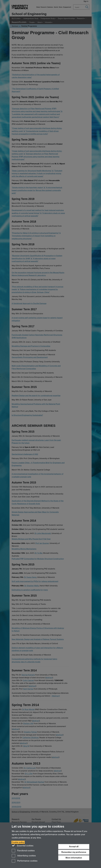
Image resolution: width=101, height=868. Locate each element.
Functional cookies (23, 851)
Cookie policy (18, 842)
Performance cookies (25, 861)
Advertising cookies (24, 856)
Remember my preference (74, 852)
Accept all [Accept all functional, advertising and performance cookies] (74, 847)
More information (74, 858)
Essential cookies (23, 845)
